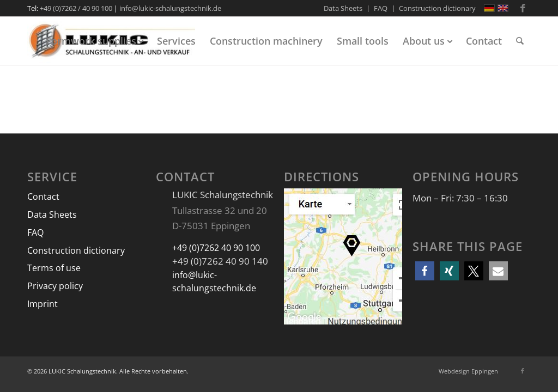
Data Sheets (52, 215)
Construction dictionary (76, 250)
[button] (425, 271)
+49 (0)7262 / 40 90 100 (76, 8)
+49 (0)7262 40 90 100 (216, 248)
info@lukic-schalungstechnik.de (170, 8)
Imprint (43, 304)
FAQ (35, 232)
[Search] (520, 41)
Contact (43, 197)
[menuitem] (343, 9)
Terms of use (54, 268)
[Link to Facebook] (523, 8)
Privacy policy (55, 286)
